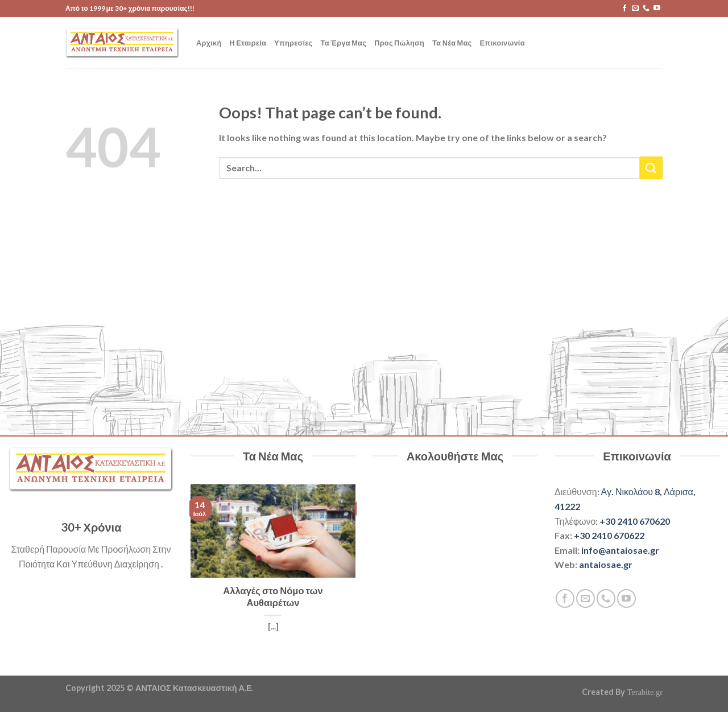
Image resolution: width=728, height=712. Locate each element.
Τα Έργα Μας (344, 43)
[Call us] (646, 9)
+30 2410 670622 (609, 535)
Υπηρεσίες (293, 43)
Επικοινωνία (502, 43)
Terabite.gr (645, 692)
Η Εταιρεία (248, 43)
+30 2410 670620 (635, 521)
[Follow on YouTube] (657, 9)
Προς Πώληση (399, 43)
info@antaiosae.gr (620, 550)
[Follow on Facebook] (624, 9)
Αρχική (209, 43)
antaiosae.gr (606, 564)
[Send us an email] (635, 9)
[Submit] (651, 168)
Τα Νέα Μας (452, 43)
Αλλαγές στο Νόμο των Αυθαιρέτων (273, 597)
